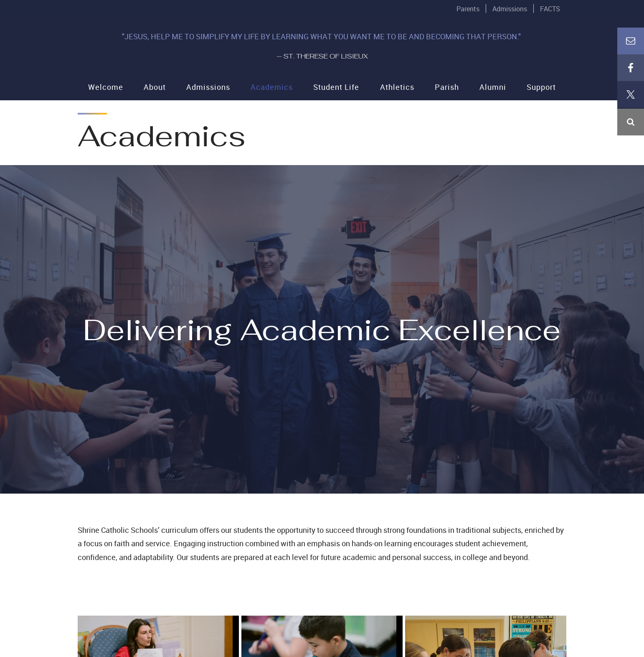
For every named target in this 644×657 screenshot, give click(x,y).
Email (631, 149)
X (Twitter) (631, 202)
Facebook (631, 176)
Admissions (510, 9)
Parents (468, 9)
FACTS (550, 9)
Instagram (631, 229)
